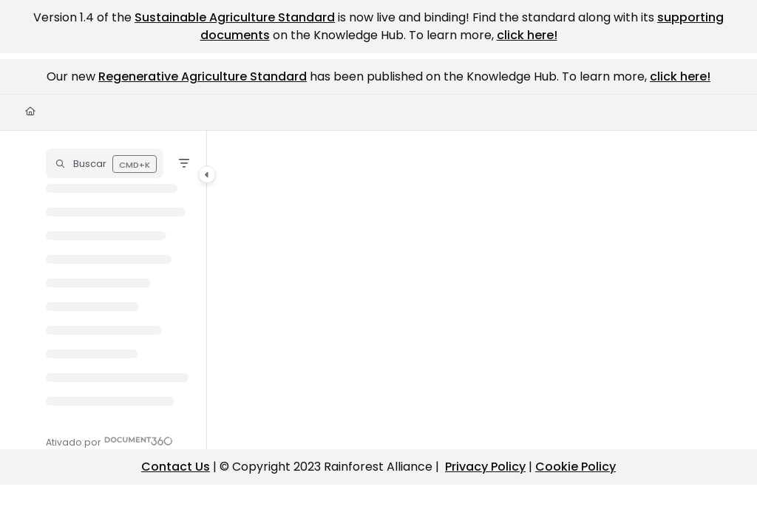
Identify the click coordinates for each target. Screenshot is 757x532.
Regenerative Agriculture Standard (203, 76)
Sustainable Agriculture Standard (235, 17)
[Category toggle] (207, 174)
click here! (527, 35)
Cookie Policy (576, 467)
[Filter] (184, 163)
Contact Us (176, 467)
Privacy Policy (485, 467)
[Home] (30, 112)
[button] (105, 163)
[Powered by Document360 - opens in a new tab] (109, 441)
